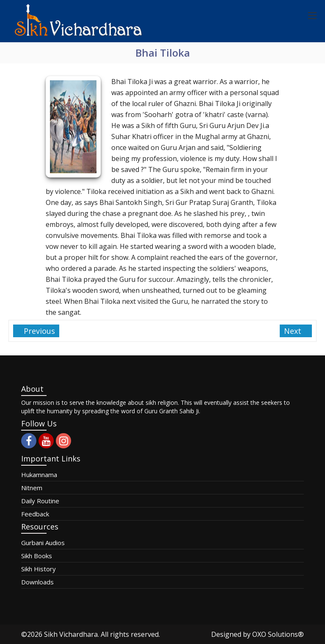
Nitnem (32, 488)
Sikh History (39, 569)
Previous (38, 331)
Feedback (35, 514)
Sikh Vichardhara (71, 634)
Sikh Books (37, 556)
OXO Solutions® (278, 634)
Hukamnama (39, 475)
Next (294, 331)
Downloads (37, 582)
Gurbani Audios (43, 543)
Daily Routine (40, 501)
